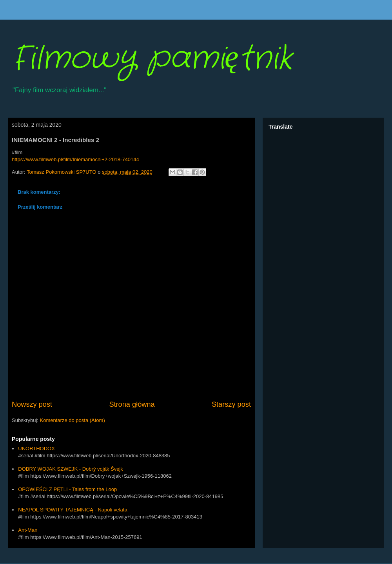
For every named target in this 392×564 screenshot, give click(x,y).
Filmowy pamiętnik (152, 59)
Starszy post (231, 404)
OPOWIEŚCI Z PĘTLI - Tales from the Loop (67, 489)
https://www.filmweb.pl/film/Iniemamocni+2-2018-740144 (75, 159)
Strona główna (132, 404)
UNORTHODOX (36, 448)
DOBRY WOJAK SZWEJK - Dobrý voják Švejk (71, 469)
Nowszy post (32, 404)
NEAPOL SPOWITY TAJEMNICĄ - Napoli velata (73, 510)
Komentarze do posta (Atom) (73, 420)
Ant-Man (28, 530)
